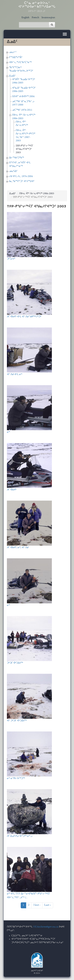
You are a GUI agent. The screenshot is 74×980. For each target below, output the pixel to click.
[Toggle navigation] (65, 34)
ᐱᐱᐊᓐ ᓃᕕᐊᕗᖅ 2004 (23, 97)
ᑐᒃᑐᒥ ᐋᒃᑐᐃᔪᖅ (15, 663)
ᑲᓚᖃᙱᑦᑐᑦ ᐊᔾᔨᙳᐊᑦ (22, 181)
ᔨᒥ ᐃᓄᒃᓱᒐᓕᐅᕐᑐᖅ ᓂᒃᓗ (20, 836)
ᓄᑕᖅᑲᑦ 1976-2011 (22, 110)
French (35, 18)
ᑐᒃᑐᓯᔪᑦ (11, 259)
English (25, 18)
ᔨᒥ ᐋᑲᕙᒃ (12, 490)
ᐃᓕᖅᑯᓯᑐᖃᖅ (17, 158)
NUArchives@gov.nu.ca (46, 927)
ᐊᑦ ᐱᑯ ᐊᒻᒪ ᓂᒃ (15, 374)
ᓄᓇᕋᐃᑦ (13, 171)
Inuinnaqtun (48, 18)
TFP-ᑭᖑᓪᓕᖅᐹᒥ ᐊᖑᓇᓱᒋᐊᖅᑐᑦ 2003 (24, 149)
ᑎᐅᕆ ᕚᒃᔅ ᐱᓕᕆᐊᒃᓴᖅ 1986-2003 (37, 194)
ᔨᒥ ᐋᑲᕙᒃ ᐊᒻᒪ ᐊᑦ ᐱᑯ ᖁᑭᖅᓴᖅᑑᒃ (24, 316)
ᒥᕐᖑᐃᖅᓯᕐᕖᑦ (16, 57)
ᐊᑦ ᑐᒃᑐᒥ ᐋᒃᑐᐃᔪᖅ (17, 720)
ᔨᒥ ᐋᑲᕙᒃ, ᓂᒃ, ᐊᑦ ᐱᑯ (18, 547)
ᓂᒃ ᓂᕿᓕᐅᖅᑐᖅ (16, 778)
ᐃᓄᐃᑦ (12, 76)
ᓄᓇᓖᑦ (13, 52)
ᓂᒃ (8, 432)
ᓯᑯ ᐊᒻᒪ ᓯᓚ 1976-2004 (21, 176)
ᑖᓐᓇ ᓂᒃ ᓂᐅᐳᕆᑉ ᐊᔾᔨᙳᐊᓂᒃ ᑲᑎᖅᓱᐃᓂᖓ (37, 7)
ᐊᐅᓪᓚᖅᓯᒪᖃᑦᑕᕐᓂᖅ (20, 62)
